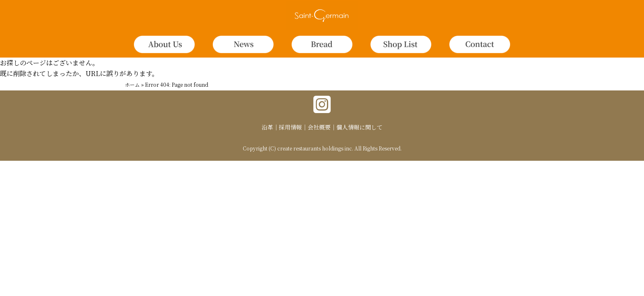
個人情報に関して (359, 127)
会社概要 (319, 127)
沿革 (267, 127)
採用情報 (290, 127)
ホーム (132, 84)
